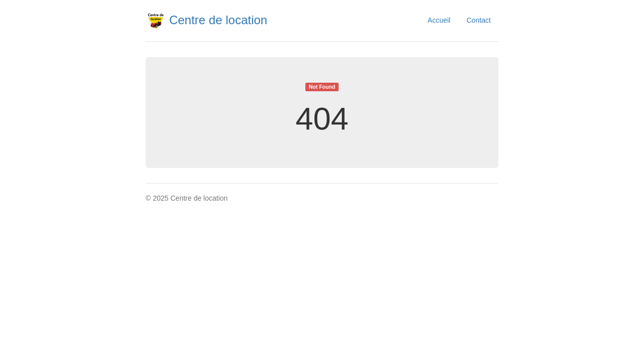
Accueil (439, 20)
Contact (479, 20)
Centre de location (206, 20)
